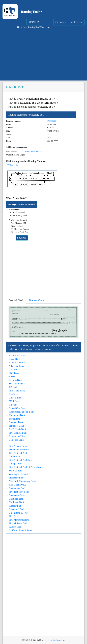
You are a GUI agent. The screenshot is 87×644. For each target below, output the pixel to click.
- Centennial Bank (16, 509)
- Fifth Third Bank (16, 391)
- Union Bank (14, 457)
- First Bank (13, 516)
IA (48, 134)
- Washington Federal (18, 474)
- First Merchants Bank (18, 520)
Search (61, 22)
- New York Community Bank (22, 481)
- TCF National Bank (17, 453)
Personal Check (16, 300)
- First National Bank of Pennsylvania (25, 467)
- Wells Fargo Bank (17, 356)
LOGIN (77, 22)
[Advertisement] (43, 54)
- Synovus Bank (15, 471)
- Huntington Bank (16, 415)
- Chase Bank (14, 359)
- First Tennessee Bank (18, 492)
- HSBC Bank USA (17, 485)
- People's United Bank (18, 450)
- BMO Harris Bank (17, 429)
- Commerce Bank (16, 495)
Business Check (37, 300)
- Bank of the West (16, 436)
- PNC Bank (13, 373)
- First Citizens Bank (17, 433)
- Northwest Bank (16, 502)
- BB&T (11, 377)
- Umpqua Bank (15, 464)
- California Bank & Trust (20, 530)
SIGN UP (34, 22)
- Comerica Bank (16, 440)
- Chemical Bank (16, 499)
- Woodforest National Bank (21, 412)
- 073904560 (12, 165)
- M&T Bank (14, 401)
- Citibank (12, 405)
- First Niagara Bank (17, 446)
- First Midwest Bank (18, 523)
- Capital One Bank (17, 408)
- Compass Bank (15, 422)
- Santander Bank (16, 426)
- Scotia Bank (14, 419)
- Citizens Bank (15, 398)
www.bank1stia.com (33, 151)
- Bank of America (16, 363)
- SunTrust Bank (15, 384)
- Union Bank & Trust (18, 513)
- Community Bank (17, 488)
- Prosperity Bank (16, 478)
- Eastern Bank (14, 527)
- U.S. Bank (13, 370)
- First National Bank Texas (20, 460)
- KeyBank (13, 394)
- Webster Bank (15, 506)
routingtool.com (57, 640)
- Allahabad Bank (16, 366)
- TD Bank (13, 387)
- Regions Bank (15, 380)
